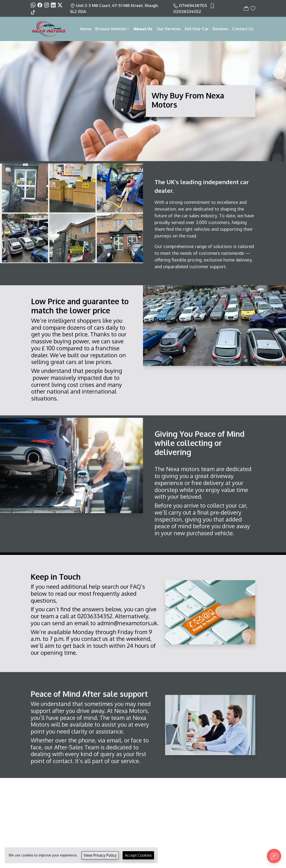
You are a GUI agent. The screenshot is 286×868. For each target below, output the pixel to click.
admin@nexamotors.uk (127, 623)
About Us (143, 29)
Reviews (220, 29)
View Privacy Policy (100, 855)
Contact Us (243, 29)
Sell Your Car (197, 29)
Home (86, 29)
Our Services (169, 29)
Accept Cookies (138, 855)
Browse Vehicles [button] (111, 29)
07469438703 (193, 6)
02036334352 (187, 12)
